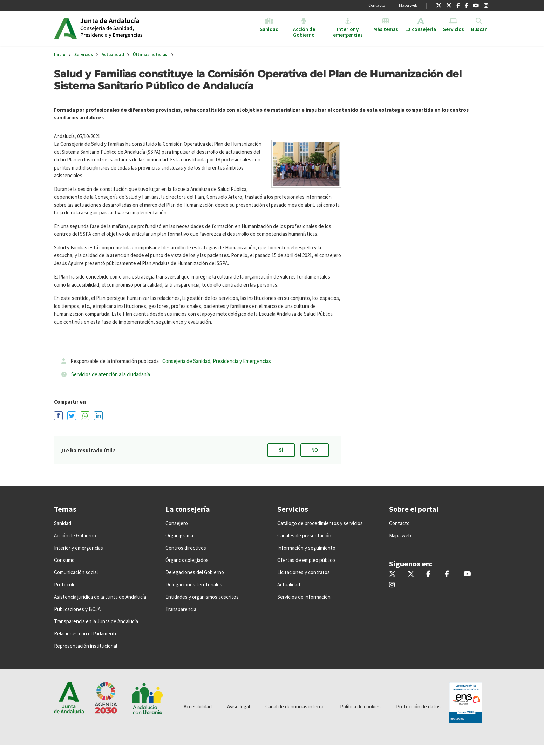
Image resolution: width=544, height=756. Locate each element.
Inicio (134, 28)
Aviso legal (239, 706)
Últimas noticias (150, 54)
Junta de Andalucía (65, 28)
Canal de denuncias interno (295, 706)
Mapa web (408, 5)
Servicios (84, 54)
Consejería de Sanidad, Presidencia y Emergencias (217, 361)
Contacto (377, 5)
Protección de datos (418, 706)
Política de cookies (360, 706)
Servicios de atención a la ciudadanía (111, 374)
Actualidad (113, 54)
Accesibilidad (198, 706)
